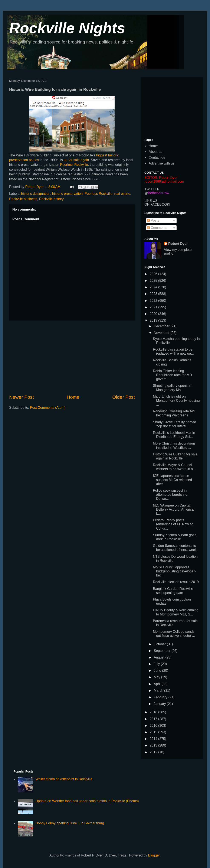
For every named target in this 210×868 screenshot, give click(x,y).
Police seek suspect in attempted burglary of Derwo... (171, 495)
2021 (154, 307)
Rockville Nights (67, 28)
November (162, 333)
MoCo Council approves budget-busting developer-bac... (174, 571)
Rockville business (23, 199)
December (162, 326)
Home (73, 397)
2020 (154, 314)
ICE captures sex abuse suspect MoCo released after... (172, 480)
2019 (154, 320)
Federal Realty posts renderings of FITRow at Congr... (173, 524)
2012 (154, 752)
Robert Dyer (178, 244)
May (157, 677)
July (157, 664)
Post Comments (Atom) (48, 408)
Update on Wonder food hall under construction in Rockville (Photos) (87, 801)
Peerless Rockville (99, 194)
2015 (154, 732)
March (159, 691)
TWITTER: (152, 189)
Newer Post (22, 397)
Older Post (124, 397)
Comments (157, 228)
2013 (154, 745)
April (158, 684)
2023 (154, 294)
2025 (154, 281)
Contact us (157, 157)
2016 (154, 726)
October (160, 644)
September (163, 651)
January (160, 704)
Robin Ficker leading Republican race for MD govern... (172, 375)
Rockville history (52, 199)
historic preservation (67, 194)
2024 (154, 287)
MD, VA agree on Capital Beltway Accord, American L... (174, 509)
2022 (154, 301)
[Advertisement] (72, 357)
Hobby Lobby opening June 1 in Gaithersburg (70, 823)
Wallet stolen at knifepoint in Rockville (64, 779)
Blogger (154, 855)
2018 (154, 712)
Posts (153, 220)
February (161, 697)
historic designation (36, 194)
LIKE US (151, 201)
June (158, 671)
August (160, 657)
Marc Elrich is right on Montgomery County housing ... (176, 401)
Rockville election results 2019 (176, 582)
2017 (154, 719)
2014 (154, 739)
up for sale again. (77, 160)
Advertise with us (162, 163)
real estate (122, 194)
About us (155, 152)
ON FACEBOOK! (157, 204)
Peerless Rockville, (74, 165)
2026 (154, 274)
